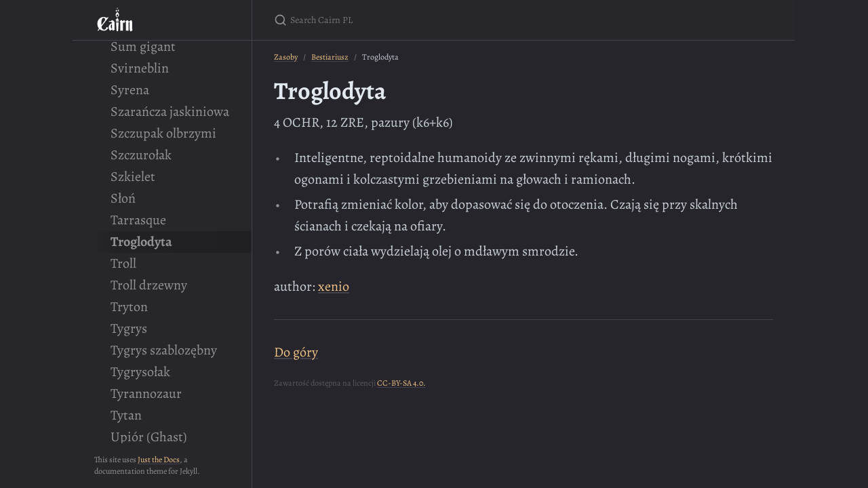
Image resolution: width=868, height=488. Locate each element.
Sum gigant (143, 46)
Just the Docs (159, 460)
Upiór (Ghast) (149, 437)
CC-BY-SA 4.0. (401, 383)
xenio (334, 286)
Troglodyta (141, 242)
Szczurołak (141, 155)
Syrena (130, 90)
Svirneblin (140, 68)
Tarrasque (138, 220)
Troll (123, 263)
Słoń (123, 198)
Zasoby (286, 57)
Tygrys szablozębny (164, 350)
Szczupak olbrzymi (163, 133)
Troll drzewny (149, 285)
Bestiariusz (330, 57)
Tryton (129, 307)
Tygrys (129, 328)
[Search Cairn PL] (434, 20)
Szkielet (133, 177)
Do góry (296, 352)
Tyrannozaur (146, 393)
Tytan (126, 415)
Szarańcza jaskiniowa (170, 111)
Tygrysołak (140, 372)
